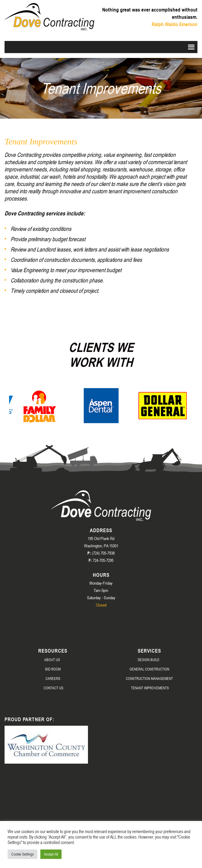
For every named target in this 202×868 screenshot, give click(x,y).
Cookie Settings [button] (22, 854)
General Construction (149, 669)
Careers (53, 678)
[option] (40, 406)
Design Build (148, 660)
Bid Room (53, 669)
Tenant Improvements (150, 688)
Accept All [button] (51, 854)
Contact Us (54, 688)
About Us (52, 660)
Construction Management (149, 678)
